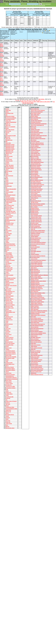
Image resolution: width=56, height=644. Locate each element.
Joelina (7, 239)
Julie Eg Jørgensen (35, 226)
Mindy (7, 287)
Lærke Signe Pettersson (37, 265)
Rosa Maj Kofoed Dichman (37, 329)
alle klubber (42, 99)
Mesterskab (38, 6)
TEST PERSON (35, 358)
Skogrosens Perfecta (11, 352)
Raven (7, 340)
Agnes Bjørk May (35, 109)
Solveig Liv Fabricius (36, 351)
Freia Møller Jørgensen (36, 190)
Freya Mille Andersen (36, 195)
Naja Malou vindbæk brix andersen (39, 311)
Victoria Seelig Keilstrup (37, 367)
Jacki (7, 237)
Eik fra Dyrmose (9, 176)
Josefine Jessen (35, 223)
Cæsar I (8, 164)
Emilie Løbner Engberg (36, 170)
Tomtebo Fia (9, 385)
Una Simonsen (34, 363)
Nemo (7, 315)
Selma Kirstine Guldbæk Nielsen (39, 333)
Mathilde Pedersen (35, 284)
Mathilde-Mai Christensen (37, 288)
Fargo (7, 185)
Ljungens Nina (9, 269)
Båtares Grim (9, 153)
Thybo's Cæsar (9, 383)
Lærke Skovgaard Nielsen (37, 266)
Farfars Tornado (9, 183)
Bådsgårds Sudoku (10, 149)
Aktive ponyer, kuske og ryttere (29, 102)
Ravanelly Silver (9, 339)
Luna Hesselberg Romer (37, 262)
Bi (20, 100)
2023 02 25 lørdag (2, 89)
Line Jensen (34, 248)
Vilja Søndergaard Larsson (37, 369)
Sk (34, 100)
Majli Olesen (34, 268)
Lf (32, 100)
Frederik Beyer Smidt (36, 188)
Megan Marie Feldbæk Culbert (38, 293)
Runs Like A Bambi (10, 343)
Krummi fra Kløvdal (10, 260)
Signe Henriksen (35, 339)
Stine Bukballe (34, 354)
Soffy (7, 361)
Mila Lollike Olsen (35, 308)
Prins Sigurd (9, 334)
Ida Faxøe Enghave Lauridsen (38, 204)
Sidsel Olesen (34, 336)
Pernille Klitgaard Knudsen (37, 326)
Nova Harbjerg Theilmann (37, 321)
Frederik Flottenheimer (11, 201)
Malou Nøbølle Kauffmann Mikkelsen (40, 275)
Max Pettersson (35, 291)
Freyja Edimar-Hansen (36, 196)
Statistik (43, 6)
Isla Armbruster (35, 214)
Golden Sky (8, 210)
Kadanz (7, 242)
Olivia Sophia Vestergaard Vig (38, 324)
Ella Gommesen (35, 156)
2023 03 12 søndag (2, 84)
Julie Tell (33, 229)
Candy (7, 155)
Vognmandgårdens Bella (11, 409)
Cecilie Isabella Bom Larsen (37, 144)
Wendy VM (8, 412)
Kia (6, 251)
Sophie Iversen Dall (36, 352)
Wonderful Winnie (10, 415)
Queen (7, 336)
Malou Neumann (35, 274)
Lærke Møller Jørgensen (37, 263)
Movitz (7, 309)
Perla (7, 323)
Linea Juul (33, 250)
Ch (23, 100)
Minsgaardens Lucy (10, 291)
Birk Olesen (34, 140)
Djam (7, 173)
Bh (18, 100)
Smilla (7, 360)
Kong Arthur (8, 259)
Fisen (7, 193)
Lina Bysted (34, 245)
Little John (8, 266)
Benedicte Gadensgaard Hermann (39, 136)
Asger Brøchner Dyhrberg (37, 133)
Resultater (32, 6)
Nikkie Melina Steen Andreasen (38, 315)
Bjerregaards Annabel (11, 136)
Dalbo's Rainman (10, 167)
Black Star (8, 139)
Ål (16, 100)
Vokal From (8, 410)
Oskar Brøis (8, 318)
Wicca (7, 413)
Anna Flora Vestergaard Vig (37, 125)
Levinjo (7, 262)
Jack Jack (8, 235)
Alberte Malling (34, 116)
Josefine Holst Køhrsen (36, 222)
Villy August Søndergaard (37, 370)
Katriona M (8, 248)
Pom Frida (8, 329)
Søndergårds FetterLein (11, 378)
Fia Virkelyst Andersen (36, 183)
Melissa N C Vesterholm (37, 296)
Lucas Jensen (34, 259)
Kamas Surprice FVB (11, 245)
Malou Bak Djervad (35, 271)
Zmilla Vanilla (9, 424)
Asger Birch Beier (35, 131)
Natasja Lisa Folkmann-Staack (38, 312)
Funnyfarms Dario (10, 205)
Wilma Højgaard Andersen (37, 375)
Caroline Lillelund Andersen (37, 143)
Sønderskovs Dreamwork (12, 379)
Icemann (8, 228)
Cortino (7, 162)
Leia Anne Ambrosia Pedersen (38, 244)
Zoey (7, 425)
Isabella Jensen (35, 211)
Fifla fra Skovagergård (11, 189)
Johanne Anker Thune (36, 217)
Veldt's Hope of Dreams (11, 401)
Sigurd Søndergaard (36, 340)
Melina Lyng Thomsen (36, 294)
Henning (8, 222)
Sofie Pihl (33, 349)
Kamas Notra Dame (10, 244)
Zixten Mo (8, 422)
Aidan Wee (8, 110)
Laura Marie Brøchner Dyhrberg (38, 242)
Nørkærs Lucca (9, 317)
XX (39, 100)
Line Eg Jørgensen (35, 247)
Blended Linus (9, 140)
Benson (7, 133)
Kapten (7, 247)
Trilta (7, 389)
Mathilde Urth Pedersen (37, 287)
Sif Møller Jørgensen (36, 337)
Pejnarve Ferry (9, 320)
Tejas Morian (9, 382)
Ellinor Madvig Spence (36, 161)
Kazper (7, 250)
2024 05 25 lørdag (2, 45)
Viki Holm (8, 404)
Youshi (7, 416)
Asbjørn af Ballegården (11, 122)
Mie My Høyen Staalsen (37, 300)
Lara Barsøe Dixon (35, 239)
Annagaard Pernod (10, 119)
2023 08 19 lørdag (2, 64)
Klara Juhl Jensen (35, 235)
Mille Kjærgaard (35, 309)
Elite (7, 177)
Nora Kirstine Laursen (36, 318)
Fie (6, 188)
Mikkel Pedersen (35, 306)
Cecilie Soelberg (35, 146)
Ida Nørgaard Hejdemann (37, 205)
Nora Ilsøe (33, 317)
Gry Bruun (33, 199)
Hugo (7, 226)
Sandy (7, 346)
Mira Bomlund (9, 293)
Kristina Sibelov (35, 237)
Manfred (8, 284)
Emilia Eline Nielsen (36, 167)
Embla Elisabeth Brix (36, 164)
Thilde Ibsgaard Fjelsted (37, 360)
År (30, 100)
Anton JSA (8, 121)
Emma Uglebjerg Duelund (37, 180)
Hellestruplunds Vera (10, 220)
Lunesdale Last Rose (11, 278)
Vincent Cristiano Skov (36, 372)
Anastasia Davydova (36, 122)
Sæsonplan (14, 6)
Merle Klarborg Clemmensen (38, 297)
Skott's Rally (9, 355)
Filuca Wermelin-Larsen (37, 186)
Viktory (7, 406)
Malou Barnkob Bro (35, 272)
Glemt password (47, 4)
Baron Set (8, 125)
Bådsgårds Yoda (9, 150)
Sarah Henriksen (35, 330)
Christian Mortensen (36, 150)
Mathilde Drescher (35, 283)
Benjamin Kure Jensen (36, 137)
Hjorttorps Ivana (9, 225)
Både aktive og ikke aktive (43, 102)
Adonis (7, 109)
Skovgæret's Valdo (10, 358)
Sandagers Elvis (9, 345)
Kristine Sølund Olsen (36, 238)
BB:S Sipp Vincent (10, 130)
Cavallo (7, 158)
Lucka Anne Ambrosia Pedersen (38, 260)
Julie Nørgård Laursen (36, 228)
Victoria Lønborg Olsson (37, 366)
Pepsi (7, 321)
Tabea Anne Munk (35, 357)
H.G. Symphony (9, 216)
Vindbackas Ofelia (10, 407)
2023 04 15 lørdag (2, 74)
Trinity (7, 391)
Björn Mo (8, 137)
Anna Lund (34, 127)
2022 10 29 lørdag (2, 94)
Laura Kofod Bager (35, 241)
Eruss (7, 180)
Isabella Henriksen (35, 210)
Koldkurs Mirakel (10, 257)
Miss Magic (8, 294)
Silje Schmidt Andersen (36, 342)
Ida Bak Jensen (35, 202)
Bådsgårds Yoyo (9, 152)
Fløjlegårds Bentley (10, 199)
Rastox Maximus (10, 337)
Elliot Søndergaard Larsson (37, 162)
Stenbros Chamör (10, 367)
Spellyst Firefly (9, 363)
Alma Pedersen (35, 119)
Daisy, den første (10, 165)
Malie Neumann (35, 269)
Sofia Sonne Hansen (36, 345)
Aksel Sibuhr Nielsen (36, 113)
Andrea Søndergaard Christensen (39, 124)
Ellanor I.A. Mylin (35, 158)
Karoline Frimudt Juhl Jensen (38, 232)
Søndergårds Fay (10, 376)
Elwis (7, 179)
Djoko (7, 174)
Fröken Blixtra (9, 202)
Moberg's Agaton (10, 296)
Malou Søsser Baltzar (36, 277)
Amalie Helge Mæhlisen (37, 121)
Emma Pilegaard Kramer (37, 177)
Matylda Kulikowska (36, 290)
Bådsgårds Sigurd (10, 147)
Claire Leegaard (35, 152)
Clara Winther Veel (35, 153)
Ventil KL (8, 403)
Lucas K (8, 274)
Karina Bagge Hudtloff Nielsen (38, 231)
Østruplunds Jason (10, 428)
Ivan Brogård (9, 234)
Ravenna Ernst (9, 342)
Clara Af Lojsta (9, 161)
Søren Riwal (9, 380)
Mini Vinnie (8, 290)
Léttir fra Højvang (10, 280)
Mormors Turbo (9, 306)
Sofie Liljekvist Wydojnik (37, 348)
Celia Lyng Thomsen (36, 147)
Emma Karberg (35, 174)
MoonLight (8, 297)
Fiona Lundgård (9, 192)
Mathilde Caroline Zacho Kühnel (38, 281)
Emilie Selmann (35, 171)
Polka (7, 327)
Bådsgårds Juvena (10, 144)
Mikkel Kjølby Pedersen (36, 303)
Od (28, 100)
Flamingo (8, 196)
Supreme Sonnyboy (10, 375)
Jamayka (8, 238)
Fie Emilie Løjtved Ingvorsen (38, 185)
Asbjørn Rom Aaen (35, 130)
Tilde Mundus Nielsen (36, 361)
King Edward (9, 253)
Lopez (7, 272)
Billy (7, 134)
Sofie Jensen (34, 346)
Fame (7, 182)
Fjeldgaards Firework (11, 195)
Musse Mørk (9, 311)
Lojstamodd (8, 271)
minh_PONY (9, 288)
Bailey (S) (8, 124)
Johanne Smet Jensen (36, 219)
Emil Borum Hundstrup (36, 165)
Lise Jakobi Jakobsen (36, 251)
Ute (7, 400)
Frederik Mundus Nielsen (37, 189)
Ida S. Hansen (34, 207)
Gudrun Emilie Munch (36, 201)
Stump (7, 372)
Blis (7, 142)
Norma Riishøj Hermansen (37, 320)
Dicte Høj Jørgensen (36, 155)
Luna (7, 277)
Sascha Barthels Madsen (37, 332)
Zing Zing (8, 421)
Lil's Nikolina (9, 263)
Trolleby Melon (9, 394)
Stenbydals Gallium (10, 369)
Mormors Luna (9, 303)
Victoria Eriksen (35, 364)
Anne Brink (34, 128)
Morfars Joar (9, 300)
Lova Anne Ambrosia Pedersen (38, 256)
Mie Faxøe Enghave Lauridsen (38, 299)
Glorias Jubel (9, 207)
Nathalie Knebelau (35, 314)
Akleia (7, 112)
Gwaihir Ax (8, 214)
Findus (7, 190)
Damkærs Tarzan (10, 168)
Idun (7, 229)
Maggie (7, 281)
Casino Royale (9, 156)
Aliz (7, 115)
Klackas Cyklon (9, 256)
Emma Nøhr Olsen (35, 176)
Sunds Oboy (9, 373)
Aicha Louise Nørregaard (37, 112)
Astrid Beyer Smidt (35, 134)
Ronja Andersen (35, 327)
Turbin (7, 395)
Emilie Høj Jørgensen (36, 168)
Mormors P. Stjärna (10, 305)
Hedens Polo (9, 217)
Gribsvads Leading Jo (11, 213)
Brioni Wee (8, 143)
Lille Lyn (8, 265)
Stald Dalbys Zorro (10, 364)
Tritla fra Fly (8, 392)
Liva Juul (33, 253)
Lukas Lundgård (9, 275)
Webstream (34, 373)
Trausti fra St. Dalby (10, 386)
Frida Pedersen (35, 198)
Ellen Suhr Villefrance (36, 159)
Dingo (7, 170)
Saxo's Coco (9, 348)
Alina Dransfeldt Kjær (36, 118)
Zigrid (7, 419)
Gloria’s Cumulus (10, 208)
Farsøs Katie (9, 186)
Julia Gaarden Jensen (36, 225)
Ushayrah (8, 398)
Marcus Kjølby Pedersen (37, 278)
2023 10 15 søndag (2, 55)
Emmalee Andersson (36, 182)
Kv (25, 100)
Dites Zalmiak (9, 171)
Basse (7, 128)
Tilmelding (20, 6)
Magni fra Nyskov (10, 283)
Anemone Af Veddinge (11, 118)
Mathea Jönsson (35, 280)
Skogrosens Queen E (11, 354)
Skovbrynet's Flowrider (11, 357)
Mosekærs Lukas (10, 308)
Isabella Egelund (35, 208)
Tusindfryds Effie (10, 397)
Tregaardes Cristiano (11, 388)
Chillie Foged (34, 149)
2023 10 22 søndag (2, 50)
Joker (7, 241)
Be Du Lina (8, 131)
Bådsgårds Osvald (10, 146)
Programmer (26, 6)
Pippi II (7, 326)
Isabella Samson (35, 213)
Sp (37, 100)
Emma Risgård (34, 179)
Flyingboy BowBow (10, 198)
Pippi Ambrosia (9, 324)
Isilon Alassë (9, 231)
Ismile (7, 232)
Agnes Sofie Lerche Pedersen (38, 110)
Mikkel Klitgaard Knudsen (37, 305)
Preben (7, 330)
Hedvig (7, 219)
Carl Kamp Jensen (35, 142)
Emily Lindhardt (35, 173)
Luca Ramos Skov (35, 257)
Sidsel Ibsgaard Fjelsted (37, 334)
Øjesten (8, 427)
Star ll (7, 366)
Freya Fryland (34, 193)
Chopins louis (9, 159)
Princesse (8, 332)
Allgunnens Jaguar (10, 116)
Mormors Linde (9, 302)
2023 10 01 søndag (2, 60)
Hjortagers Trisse (10, 223)
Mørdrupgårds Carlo (10, 312)
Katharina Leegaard (36, 234)
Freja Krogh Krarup (35, 192)
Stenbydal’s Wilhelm (10, 370)
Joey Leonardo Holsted (36, 216)
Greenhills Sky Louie (10, 211)
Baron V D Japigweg (10, 127)
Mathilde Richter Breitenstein (38, 285)
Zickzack (8, 418)
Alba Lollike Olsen (35, 115)
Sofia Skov (34, 343)
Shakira (7, 349)
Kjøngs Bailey (9, 254)
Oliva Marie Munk (35, 323)
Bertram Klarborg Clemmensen (38, 139)
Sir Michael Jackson (10, 351)
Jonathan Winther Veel (36, 220)
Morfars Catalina (10, 299)
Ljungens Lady (9, 268)
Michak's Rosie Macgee (11, 285)
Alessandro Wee (9, 113)
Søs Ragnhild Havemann (37, 355)
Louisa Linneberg (35, 254)
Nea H (7, 314)
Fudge (7, 204)
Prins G (7, 333)
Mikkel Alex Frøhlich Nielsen (38, 302)
